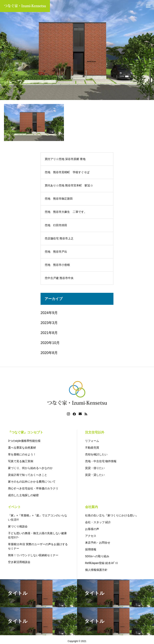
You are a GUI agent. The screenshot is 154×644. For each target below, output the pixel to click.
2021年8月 (49, 333)
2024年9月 (49, 313)
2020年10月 (50, 343)
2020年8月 (49, 353)
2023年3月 (49, 323)
